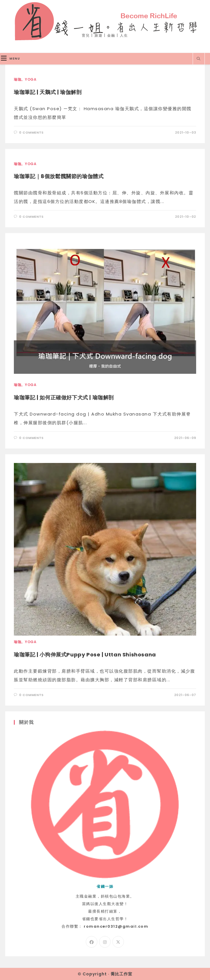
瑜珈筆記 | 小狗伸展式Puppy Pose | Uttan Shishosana (85, 655)
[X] (118, 942)
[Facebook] (92, 942)
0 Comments (31, 132)
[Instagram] (105, 942)
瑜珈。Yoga (25, 79)
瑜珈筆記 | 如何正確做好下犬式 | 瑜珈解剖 (64, 397)
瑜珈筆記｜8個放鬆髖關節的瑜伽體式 (59, 176)
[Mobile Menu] (11, 59)
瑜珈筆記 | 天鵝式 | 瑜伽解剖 (48, 92)
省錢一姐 (105, 21)
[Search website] (199, 59)
